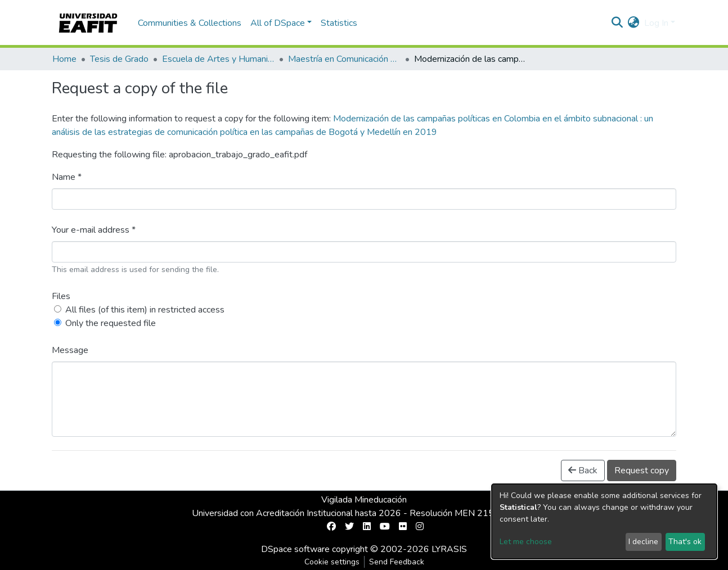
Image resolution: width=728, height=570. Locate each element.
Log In (656, 23)
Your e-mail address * (94, 230)
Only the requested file (111, 323)
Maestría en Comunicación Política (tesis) (344, 59)
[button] (634, 23)
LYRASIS (449, 549)
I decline (643, 542)
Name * (67, 177)
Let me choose (526, 542)
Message (70, 350)
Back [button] (583, 471)
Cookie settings (332, 562)
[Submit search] (617, 23)
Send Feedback (397, 562)
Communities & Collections (190, 23)
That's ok (685, 542)
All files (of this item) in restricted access (145, 310)
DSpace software (295, 549)
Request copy (642, 471)
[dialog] (604, 521)
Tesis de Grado (119, 59)
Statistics (339, 23)
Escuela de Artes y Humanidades (218, 59)
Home (64, 59)
